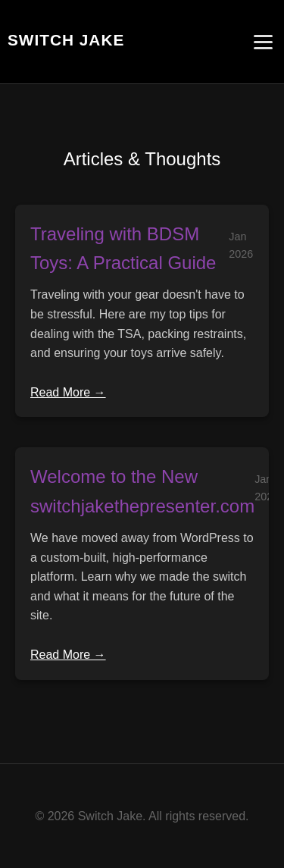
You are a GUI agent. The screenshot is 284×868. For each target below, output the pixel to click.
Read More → (68, 392)
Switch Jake (66, 40)
